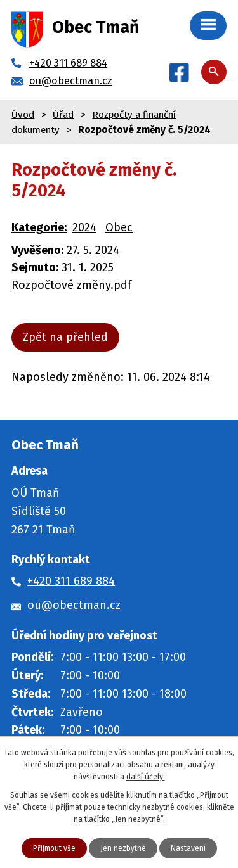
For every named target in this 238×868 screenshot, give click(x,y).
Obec (119, 227)
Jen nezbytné (123, 848)
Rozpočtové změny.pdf (71, 285)
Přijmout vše (54, 848)
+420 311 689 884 (71, 581)
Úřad (63, 115)
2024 (84, 227)
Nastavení (188, 848)
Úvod (23, 115)
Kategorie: (39, 227)
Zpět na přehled (65, 337)
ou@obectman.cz (74, 605)
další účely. (146, 777)
